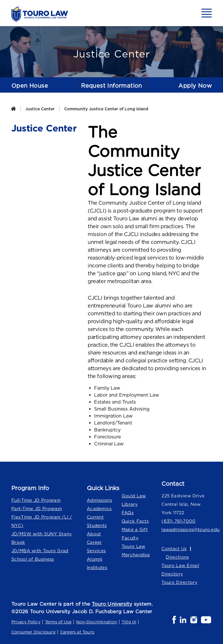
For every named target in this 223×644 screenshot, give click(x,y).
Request (111, 86)
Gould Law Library (134, 500)
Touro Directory (179, 582)
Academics (99, 509)
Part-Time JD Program (37, 509)
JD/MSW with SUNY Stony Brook (42, 538)
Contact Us (174, 549)
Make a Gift (135, 529)
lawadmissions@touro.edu (187, 529)
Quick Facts (135, 521)
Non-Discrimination (97, 622)
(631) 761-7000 (178, 521)
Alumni (95, 559)
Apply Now (195, 86)
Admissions (99, 500)
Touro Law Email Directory (180, 570)
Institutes (97, 567)
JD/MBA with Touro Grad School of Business (40, 555)
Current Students (97, 521)
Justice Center (40, 109)
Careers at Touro (77, 632)
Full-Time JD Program (36, 500)
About (94, 534)
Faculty (130, 538)
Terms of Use (58, 622)
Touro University (112, 604)
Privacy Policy (26, 622)
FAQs (128, 513)
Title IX (129, 622)
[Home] (13, 109)
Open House (30, 86)
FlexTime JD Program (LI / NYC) (42, 521)
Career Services (96, 546)
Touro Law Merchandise (136, 551)
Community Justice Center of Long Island (106, 109)
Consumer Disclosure (33, 632)
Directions (177, 557)
